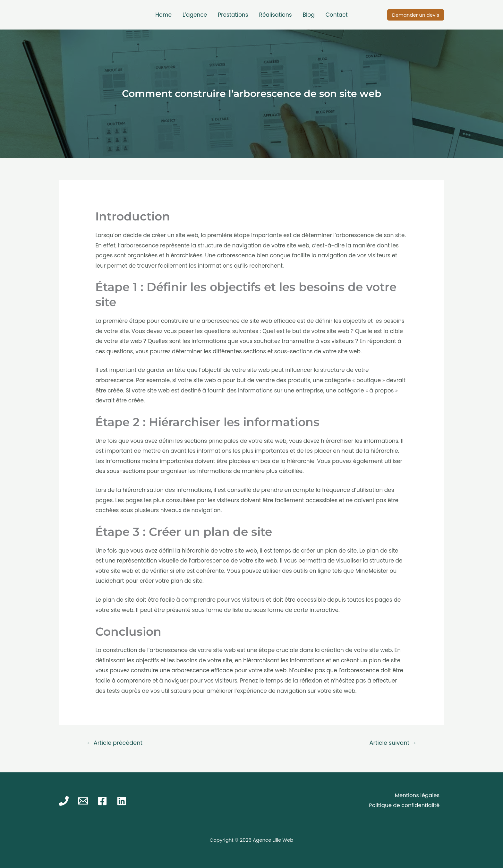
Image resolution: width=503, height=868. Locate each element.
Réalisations (276, 15)
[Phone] (64, 801)
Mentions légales (416, 796)
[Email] (83, 801)
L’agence (195, 15)
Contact (337, 15)
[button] (416, 15)
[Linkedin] (122, 801)
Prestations (233, 15)
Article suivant (392, 743)
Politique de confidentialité (403, 806)
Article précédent (115, 743)
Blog (309, 15)
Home (163, 15)
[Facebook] (102, 801)
